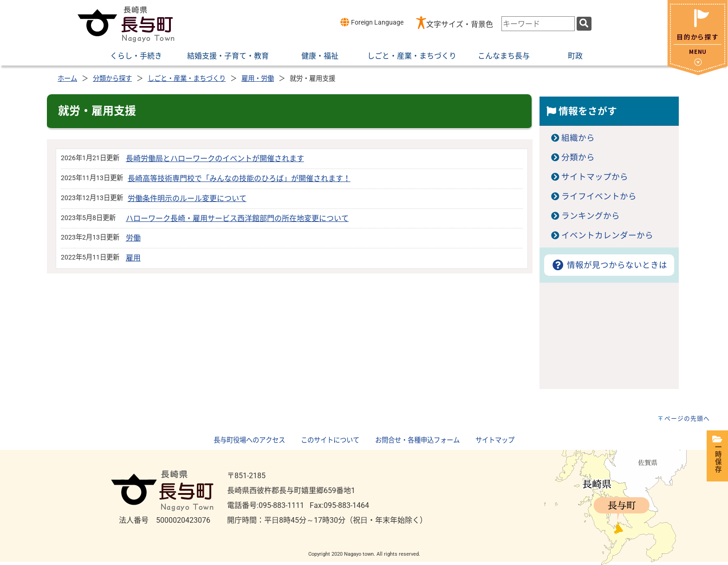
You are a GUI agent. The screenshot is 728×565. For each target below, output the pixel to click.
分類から (578, 157)
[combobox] (538, 24)
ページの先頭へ (687, 419)
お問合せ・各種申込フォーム (417, 440)
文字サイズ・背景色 (460, 24)
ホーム (67, 79)
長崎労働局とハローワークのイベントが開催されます (215, 159)
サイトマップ (495, 440)
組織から (578, 138)
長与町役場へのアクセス (249, 440)
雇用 (133, 258)
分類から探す (112, 79)
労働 (133, 238)
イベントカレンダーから (607, 235)
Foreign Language (372, 22)
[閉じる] (698, 73)
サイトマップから (595, 177)
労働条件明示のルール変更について (187, 198)
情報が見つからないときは (609, 265)
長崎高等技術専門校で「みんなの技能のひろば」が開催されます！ (239, 179)
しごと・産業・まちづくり (187, 79)
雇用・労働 (258, 79)
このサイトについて (330, 440)
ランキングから (591, 216)
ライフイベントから (599, 196)
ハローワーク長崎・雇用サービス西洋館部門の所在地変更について (237, 218)
